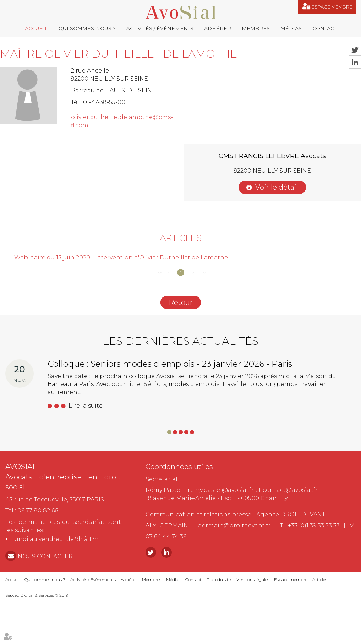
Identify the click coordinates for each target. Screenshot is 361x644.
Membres (256, 28)
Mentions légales (252, 579)
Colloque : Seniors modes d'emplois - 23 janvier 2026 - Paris (170, 364)
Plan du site (219, 579)
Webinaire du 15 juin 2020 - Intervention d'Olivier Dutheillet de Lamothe (121, 257)
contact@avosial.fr (290, 490)
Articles (320, 579)
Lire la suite (86, 406)
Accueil (36, 28)
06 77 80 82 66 (38, 511)
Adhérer (218, 28)
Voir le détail (277, 187)
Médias (291, 28)
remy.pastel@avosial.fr (221, 490)
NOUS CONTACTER (45, 556)
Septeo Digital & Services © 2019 (37, 595)
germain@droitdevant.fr (234, 525)
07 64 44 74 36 (166, 536)
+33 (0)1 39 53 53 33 (314, 525)
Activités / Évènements (160, 28)
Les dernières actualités (180, 341)
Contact (324, 28)
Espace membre (332, 7)
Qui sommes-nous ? (87, 28)
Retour (181, 302)
